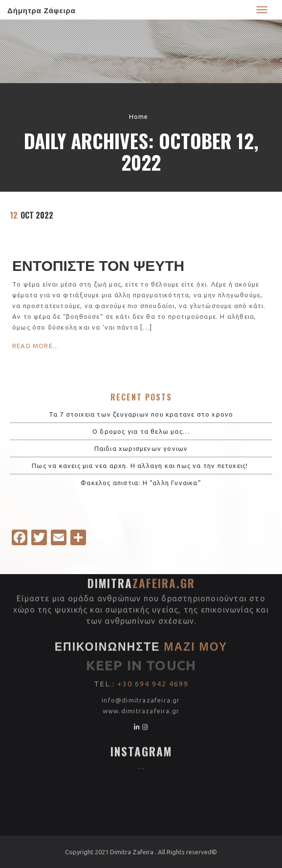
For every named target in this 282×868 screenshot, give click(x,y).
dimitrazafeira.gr (150, 619)
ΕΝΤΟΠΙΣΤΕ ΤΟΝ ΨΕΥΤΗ (98, 264)
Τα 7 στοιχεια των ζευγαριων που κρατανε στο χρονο (141, 414)
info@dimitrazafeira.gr (141, 608)
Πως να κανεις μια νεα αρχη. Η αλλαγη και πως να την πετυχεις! (141, 466)
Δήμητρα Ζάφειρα (42, 10)
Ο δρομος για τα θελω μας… (141, 431)
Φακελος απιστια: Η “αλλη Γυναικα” (141, 483)
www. (112, 619)
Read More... (35, 346)
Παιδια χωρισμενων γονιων (141, 448)
